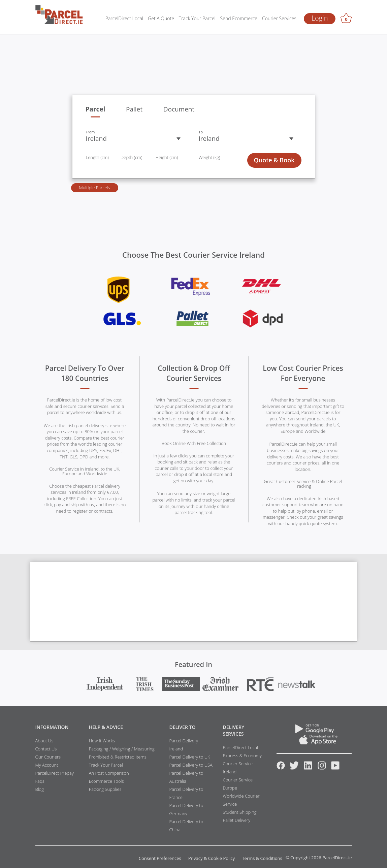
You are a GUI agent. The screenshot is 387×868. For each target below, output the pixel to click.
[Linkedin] (308, 768)
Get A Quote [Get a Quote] (161, 18)
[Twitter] (294, 768)
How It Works (102, 741)
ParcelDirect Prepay (55, 773)
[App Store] (314, 743)
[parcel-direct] (59, 12)
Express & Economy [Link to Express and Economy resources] (242, 756)
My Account (47, 765)
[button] (134, 139)
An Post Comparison (109, 773)
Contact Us (46, 749)
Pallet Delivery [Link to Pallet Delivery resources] (237, 820)
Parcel (95, 109)
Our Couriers (48, 757)
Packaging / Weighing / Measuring (122, 749)
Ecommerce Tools (106, 781)
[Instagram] (322, 768)
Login (320, 18)
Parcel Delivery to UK (189, 757)
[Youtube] (335, 768)
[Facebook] (281, 768)
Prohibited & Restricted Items (118, 757)
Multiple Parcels (94, 188)
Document (179, 109)
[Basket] (346, 19)
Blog (40, 789)
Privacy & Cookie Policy (212, 859)
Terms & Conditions (262, 859)
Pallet (134, 109)
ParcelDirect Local (124, 18)
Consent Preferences (160, 859)
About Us (44, 741)
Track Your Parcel (106, 765)
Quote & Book (274, 160)
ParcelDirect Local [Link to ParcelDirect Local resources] (240, 747)
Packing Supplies (105, 789)
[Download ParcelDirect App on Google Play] (314, 731)
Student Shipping (240, 812)
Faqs (40, 781)
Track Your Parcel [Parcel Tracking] (197, 18)
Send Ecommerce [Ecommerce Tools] (239, 18)
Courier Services (279, 18)
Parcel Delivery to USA (191, 765)
